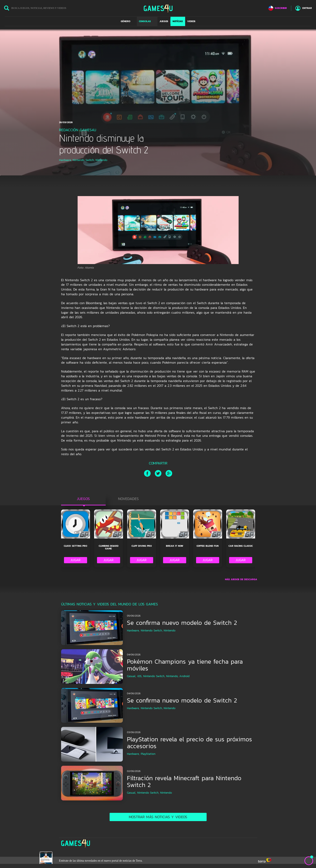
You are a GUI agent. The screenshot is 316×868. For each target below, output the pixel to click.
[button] (128, 21)
